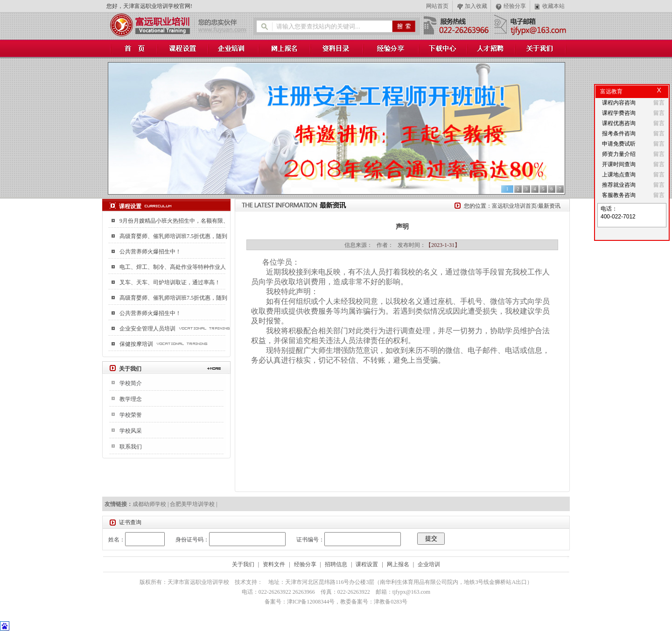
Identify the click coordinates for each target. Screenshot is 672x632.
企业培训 (429, 564)
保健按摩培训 (136, 344)
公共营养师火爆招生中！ (150, 252)
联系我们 (131, 447)
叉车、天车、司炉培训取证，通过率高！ (170, 282)
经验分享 (515, 6)
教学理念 (131, 399)
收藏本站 (553, 6)
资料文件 (274, 564)
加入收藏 (476, 6)
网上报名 (398, 564)
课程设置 (367, 564)
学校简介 (131, 383)
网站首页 (437, 6)
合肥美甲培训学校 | (193, 504)
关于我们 (243, 564)
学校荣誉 (131, 415)
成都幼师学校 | (151, 504)
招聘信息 (336, 564)
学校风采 (131, 431)
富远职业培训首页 (514, 206)
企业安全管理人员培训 (147, 329)
